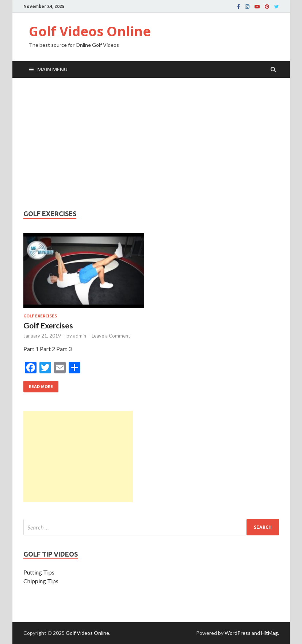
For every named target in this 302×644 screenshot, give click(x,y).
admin (80, 336)
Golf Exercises (40, 316)
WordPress (238, 633)
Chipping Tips (41, 581)
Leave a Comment (111, 336)
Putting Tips (39, 572)
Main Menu (52, 69)
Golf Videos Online (90, 31)
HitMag (269, 633)
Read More (38, 385)
